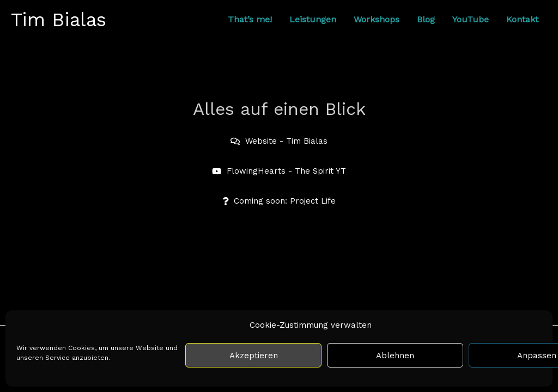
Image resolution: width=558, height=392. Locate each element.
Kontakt (522, 19)
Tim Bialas (59, 20)
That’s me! (250, 19)
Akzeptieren (254, 356)
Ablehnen (395, 356)
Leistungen (313, 19)
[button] (279, 201)
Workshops (377, 19)
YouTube (471, 19)
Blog (426, 19)
